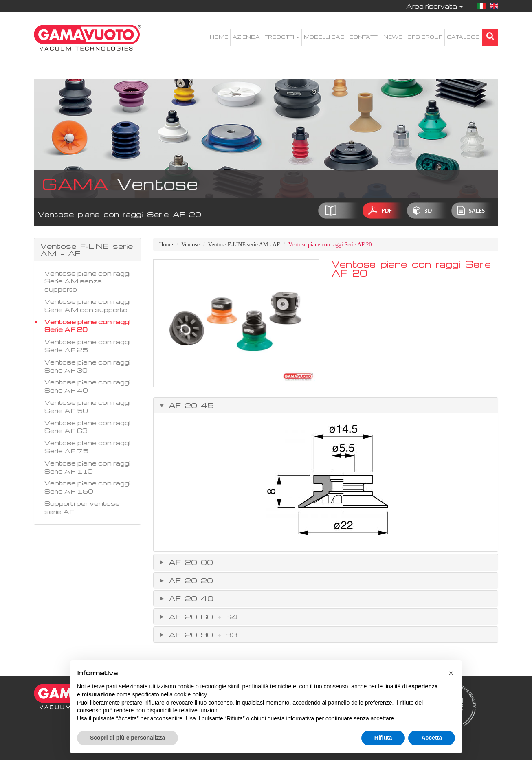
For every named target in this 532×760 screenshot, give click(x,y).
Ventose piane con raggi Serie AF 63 (87, 427)
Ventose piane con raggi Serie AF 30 (87, 366)
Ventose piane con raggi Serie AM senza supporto (87, 281)
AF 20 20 (189, 580)
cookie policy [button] (190, 694)
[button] (451, 673)
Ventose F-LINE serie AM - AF (244, 245)
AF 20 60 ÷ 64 (201, 617)
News (393, 37)
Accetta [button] (432, 738)
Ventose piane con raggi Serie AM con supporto (87, 305)
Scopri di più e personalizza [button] (128, 738)
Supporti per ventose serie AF (82, 507)
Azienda (246, 37)
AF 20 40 (189, 598)
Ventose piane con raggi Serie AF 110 (87, 467)
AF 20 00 (189, 562)
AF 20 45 (189, 405)
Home (219, 37)
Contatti (364, 37)
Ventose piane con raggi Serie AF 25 (87, 346)
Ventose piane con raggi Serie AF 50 (87, 406)
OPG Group (425, 37)
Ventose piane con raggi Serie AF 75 (87, 447)
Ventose (191, 245)
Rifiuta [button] (383, 738)
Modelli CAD (324, 37)
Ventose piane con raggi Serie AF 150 (87, 487)
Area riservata (434, 6)
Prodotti (282, 37)
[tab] (326, 405)
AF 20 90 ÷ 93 (201, 635)
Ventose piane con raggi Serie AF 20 (87, 326)
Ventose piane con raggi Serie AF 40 (87, 386)
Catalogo (463, 37)
